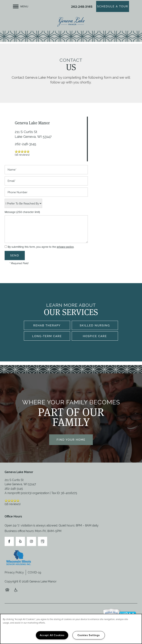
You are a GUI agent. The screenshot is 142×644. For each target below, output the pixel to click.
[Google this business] (43, 541)
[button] (113, 6)
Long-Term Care (47, 336)
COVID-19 (34, 572)
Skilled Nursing (95, 325)
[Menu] (21, 6)
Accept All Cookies (52, 635)
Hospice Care (95, 336)
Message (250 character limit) (22, 212)
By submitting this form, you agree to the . (41, 247)
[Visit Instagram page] (31, 541)
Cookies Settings (89, 635)
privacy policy (65, 247)
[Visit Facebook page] (9, 541)
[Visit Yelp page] (20, 541)
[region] (71, 629)
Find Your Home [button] (71, 440)
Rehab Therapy (47, 325)
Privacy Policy (14, 572)
